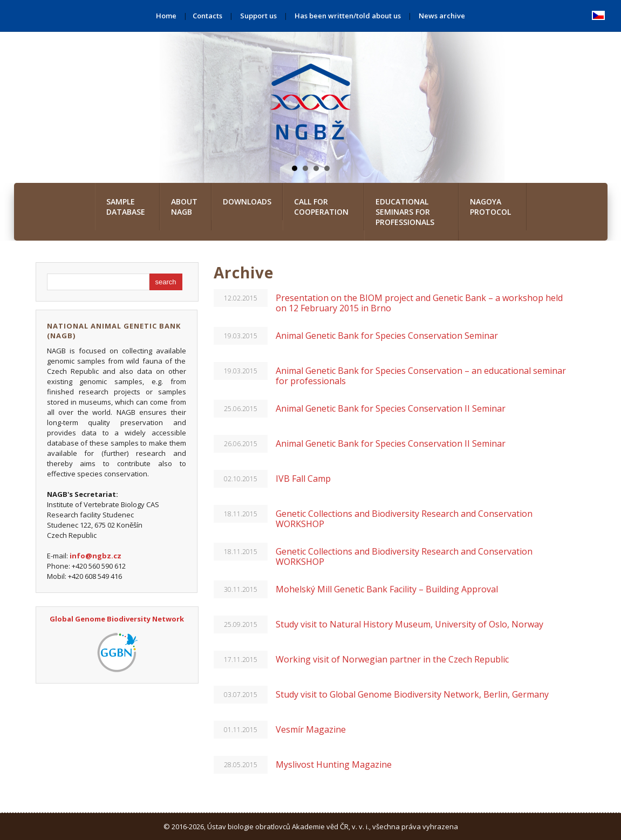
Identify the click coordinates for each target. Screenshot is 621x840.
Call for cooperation (321, 207)
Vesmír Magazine (311, 729)
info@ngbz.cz (95, 556)
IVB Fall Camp (303, 479)
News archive (442, 16)
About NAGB (184, 207)
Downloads (247, 202)
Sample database (126, 207)
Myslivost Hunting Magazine (334, 764)
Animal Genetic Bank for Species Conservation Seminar (387, 336)
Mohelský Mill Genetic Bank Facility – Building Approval (387, 589)
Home (166, 16)
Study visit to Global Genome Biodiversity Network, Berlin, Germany (412, 694)
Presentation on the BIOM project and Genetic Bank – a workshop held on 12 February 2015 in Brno (419, 303)
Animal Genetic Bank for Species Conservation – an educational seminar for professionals (421, 376)
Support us (258, 16)
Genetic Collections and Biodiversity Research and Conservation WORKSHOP (404, 519)
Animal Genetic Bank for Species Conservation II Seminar (391, 408)
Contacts (207, 16)
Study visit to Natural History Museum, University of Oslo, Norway (410, 624)
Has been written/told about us (348, 16)
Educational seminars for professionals (405, 212)
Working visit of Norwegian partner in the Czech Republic (392, 659)
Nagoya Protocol (490, 207)
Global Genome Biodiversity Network (117, 619)
